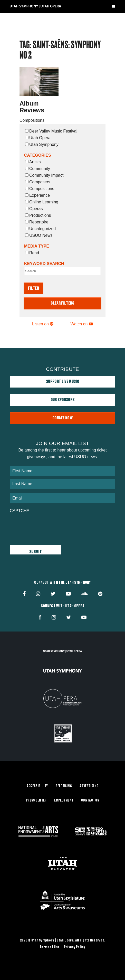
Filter (33, 288)
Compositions (40, 189)
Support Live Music (62, 382)
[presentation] (49, 526)
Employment (64, 800)
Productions (38, 215)
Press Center (36, 800)
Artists (33, 162)
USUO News (39, 235)
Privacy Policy (75, 947)
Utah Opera (38, 138)
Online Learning (42, 202)
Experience (37, 195)
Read (32, 253)
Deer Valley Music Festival (51, 131)
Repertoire (37, 222)
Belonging (64, 786)
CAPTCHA (20, 511)
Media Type (37, 246)
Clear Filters (62, 303)
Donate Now (62, 418)
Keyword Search (44, 264)
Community (38, 169)
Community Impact (44, 175)
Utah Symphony (42, 144)
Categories (38, 155)
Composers (38, 182)
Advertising (89, 786)
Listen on (43, 324)
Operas (34, 209)
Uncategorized (40, 229)
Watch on (82, 324)
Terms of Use (49, 947)
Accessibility (37, 786)
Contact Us (90, 800)
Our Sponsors (63, 400)
